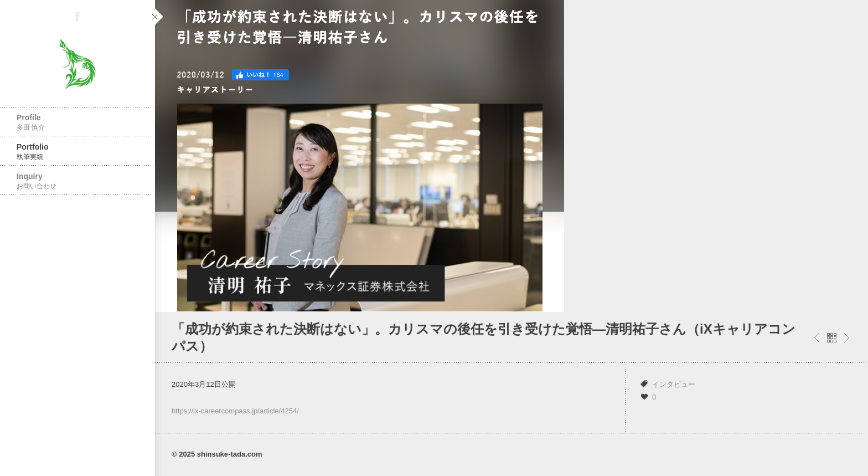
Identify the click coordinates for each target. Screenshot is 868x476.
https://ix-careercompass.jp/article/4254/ (235, 411)
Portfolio (77, 152)
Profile (77, 122)
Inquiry (77, 181)
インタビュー (674, 384)
